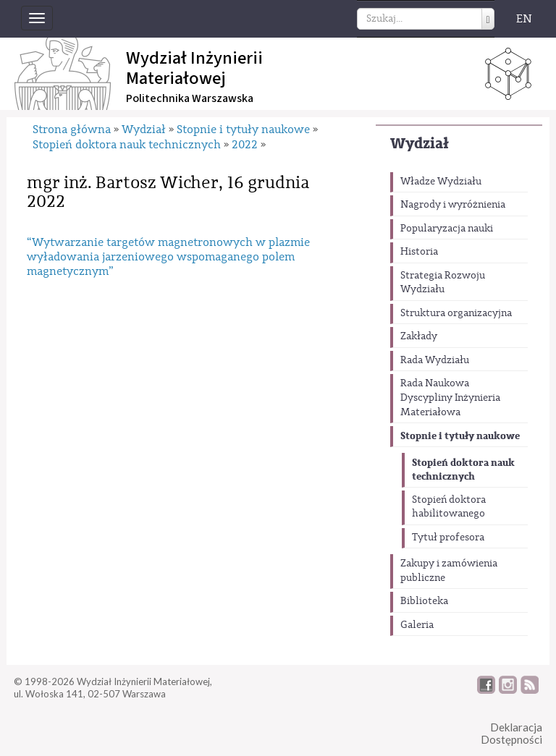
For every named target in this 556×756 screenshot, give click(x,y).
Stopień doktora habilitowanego (449, 507)
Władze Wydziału (441, 182)
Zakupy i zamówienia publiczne (449, 571)
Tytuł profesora (448, 538)
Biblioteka (424, 601)
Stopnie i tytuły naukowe (460, 436)
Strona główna (72, 129)
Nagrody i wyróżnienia (453, 205)
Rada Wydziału (435, 360)
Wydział (420, 144)
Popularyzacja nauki (447, 229)
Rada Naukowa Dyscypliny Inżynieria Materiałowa (450, 398)
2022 (245, 145)
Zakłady (419, 336)
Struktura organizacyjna (456, 313)
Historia (419, 252)
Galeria (417, 625)
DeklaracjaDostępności (511, 733)
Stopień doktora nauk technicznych (463, 470)
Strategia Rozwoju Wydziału (443, 283)
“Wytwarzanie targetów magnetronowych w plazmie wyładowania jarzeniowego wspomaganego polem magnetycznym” (168, 257)
